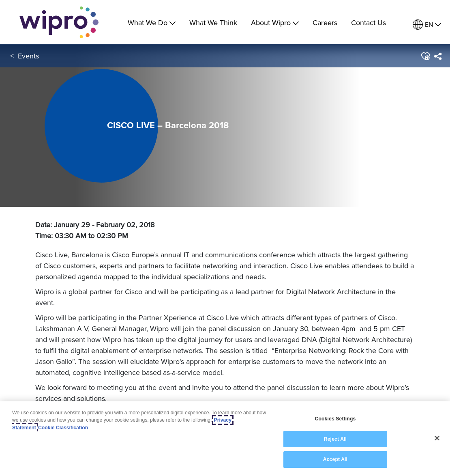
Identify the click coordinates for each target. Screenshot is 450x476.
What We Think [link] (213, 23)
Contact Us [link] (369, 23)
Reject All (335, 439)
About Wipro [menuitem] (275, 23)
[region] (225, 439)
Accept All (335, 459)
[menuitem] (427, 25)
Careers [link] (325, 23)
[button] (425, 56)
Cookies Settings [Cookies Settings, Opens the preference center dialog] (335, 419)
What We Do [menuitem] (152, 23)
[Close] (437, 438)
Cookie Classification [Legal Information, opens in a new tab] (63, 428)
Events (28, 56)
